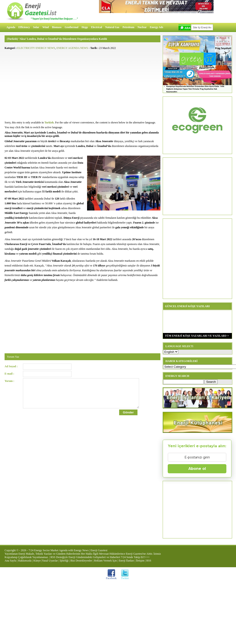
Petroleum (129, 27)
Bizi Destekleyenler (81, 561)
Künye (37, 561)
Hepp (85, 27)
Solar (36, 27)
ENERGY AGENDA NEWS (72, 48)
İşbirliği (64, 561)
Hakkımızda (25, 561)
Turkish (49, 122)
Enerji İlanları (126, 561)
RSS (149, 561)
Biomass (57, 27)
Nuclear (142, 27)
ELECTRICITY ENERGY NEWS (36, 48)
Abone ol (197, 469)
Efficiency (24, 27)
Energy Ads (156, 27)
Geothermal (71, 27)
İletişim (140, 561)
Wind (46, 27)
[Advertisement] (82, 84)
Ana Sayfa (10, 561)
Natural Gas (112, 27)
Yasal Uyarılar (50, 561)
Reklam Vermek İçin (106, 561)
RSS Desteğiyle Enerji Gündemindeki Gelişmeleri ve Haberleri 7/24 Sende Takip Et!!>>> (100, 557)
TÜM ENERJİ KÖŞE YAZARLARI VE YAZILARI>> (196, 336)
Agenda (11, 27)
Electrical (96, 27)
